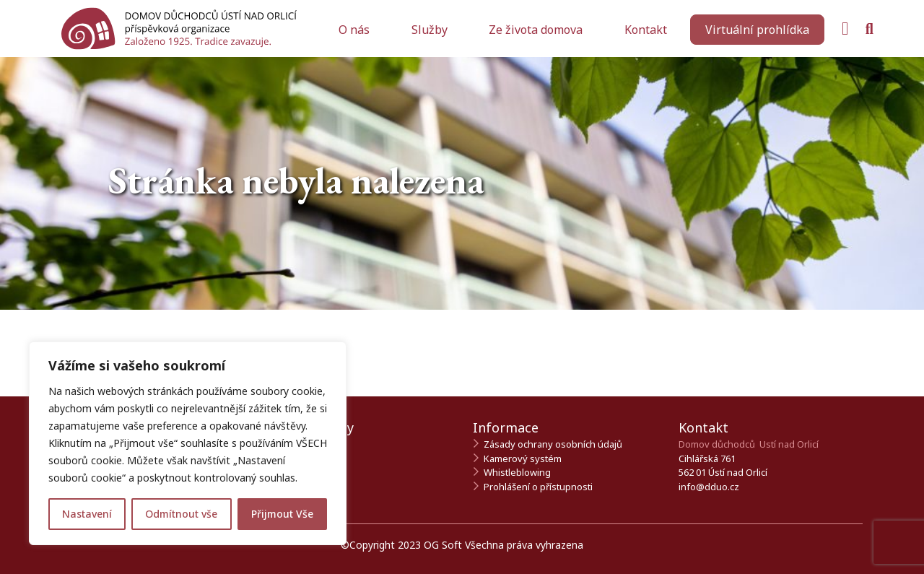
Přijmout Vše (282, 514)
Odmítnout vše (181, 514)
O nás (356, 30)
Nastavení (87, 514)
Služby (431, 30)
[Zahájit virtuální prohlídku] (757, 30)
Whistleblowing (517, 472)
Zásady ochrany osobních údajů (553, 444)
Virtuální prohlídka (757, 30)
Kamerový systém (523, 458)
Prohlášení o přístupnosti (538, 487)
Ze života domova (537, 30)
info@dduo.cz (709, 487)
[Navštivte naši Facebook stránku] (845, 29)
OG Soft (443, 545)
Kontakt (646, 30)
